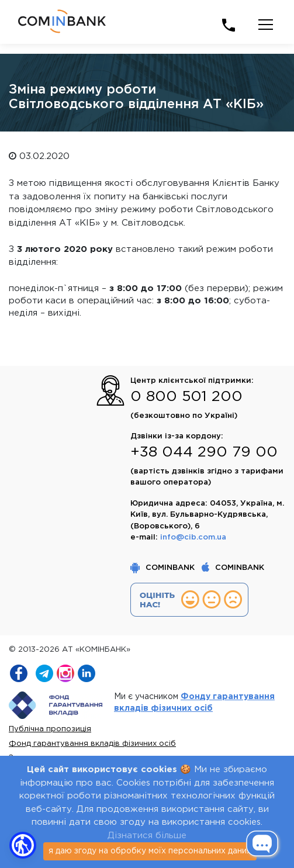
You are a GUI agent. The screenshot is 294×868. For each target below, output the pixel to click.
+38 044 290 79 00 (204, 452)
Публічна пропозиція (50, 729)
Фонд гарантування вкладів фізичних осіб (92, 744)
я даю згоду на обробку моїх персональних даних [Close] (150, 851)
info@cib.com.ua (193, 537)
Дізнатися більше (147, 836)
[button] (23, 845)
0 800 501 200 (186, 397)
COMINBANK (164, 568)
